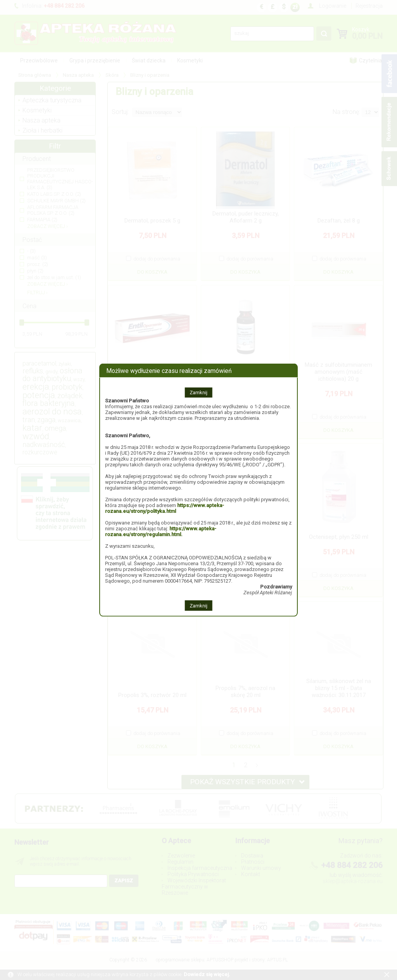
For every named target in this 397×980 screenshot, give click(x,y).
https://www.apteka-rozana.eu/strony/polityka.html (165, 508)
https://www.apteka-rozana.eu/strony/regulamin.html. (161, 531)
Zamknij (198, 393)
